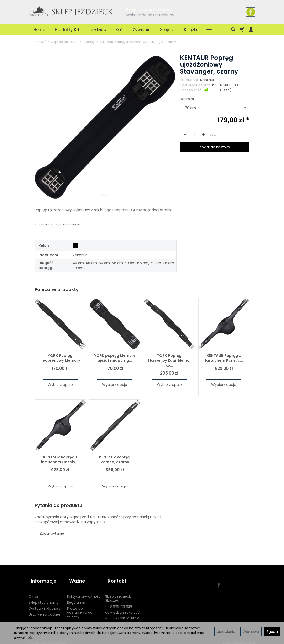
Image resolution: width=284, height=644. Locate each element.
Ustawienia (226, 632)
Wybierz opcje (60, 385)
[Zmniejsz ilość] (201, 134)
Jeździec (97, 30)
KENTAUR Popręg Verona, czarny (115, 460)
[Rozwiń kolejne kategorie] (209, 30)
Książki (190, 30)
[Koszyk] (242, 30)
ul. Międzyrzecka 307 (123, 608)
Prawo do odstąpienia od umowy (80, 608)
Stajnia (167, 30)
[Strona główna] (73, 11)
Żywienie (142, 30)
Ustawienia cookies (45, 610)
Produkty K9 (67, 30)
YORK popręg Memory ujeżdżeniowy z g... (115, 359)
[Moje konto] (251, 30)
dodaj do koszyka (215, 147)
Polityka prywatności (84, 592)
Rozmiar (187, 99)
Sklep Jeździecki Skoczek (118, 594)
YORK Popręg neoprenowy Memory (60, 359)
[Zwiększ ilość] (184, 134)
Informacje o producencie (58, 224)
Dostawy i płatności (45, 604)
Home (39, 30)
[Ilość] (193, 134)
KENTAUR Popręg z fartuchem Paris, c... (224, 359)
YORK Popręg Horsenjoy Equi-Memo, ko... (169, 361)
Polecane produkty (58, 290)
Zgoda (272, 632)
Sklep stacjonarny (44, 598)
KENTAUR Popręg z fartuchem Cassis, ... (60, 460)
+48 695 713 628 (119, 602)
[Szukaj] (233, 30)
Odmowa (251, 632)
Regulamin (76, 598)
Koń (120, 30)
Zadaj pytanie (52, 534)
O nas (34, 592)
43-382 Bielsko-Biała (122, 614)
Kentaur (207, 80)
